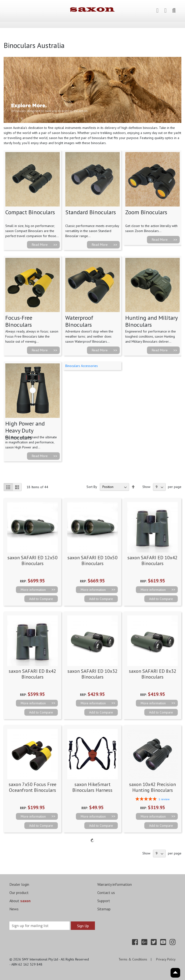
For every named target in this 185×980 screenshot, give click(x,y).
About (20, 901)
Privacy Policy (166, 959)
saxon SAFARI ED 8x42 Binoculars (32, 674)
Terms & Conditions (133, 959)
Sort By (92, 487)
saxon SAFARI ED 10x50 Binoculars (92, 560)
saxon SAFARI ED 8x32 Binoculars (153, 674)
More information (33, 590)
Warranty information (115, 884)
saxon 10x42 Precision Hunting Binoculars (152, 787)
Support (104, 901)
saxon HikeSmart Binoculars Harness (92, 787)
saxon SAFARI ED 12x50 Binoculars (33, 560)
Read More (40, 245)
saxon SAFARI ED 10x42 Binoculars (152, 560)
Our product (19, 893)
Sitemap (104, 909)
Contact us (106, 893)
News (14, 909)
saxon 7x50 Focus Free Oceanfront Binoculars (33, 787)
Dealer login (19, 884)
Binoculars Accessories (82, 366)
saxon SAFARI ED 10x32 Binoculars (92, 674)
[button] (41, 599)
